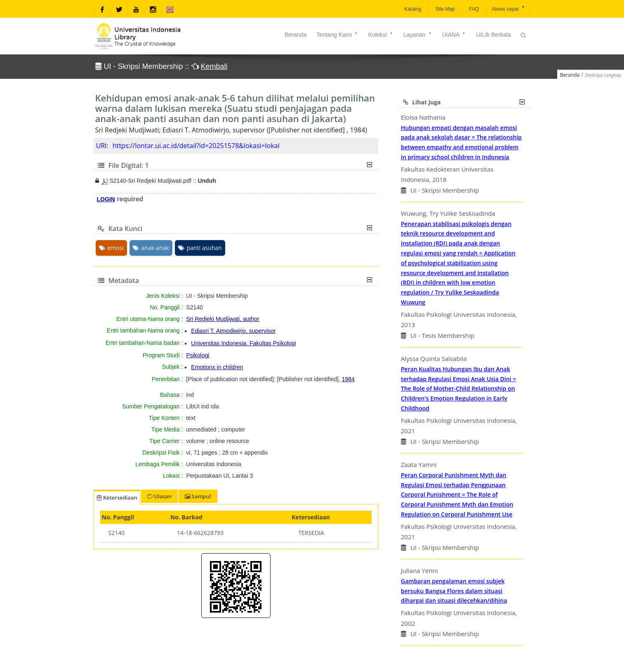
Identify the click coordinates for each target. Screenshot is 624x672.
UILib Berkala (493, 35)
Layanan (418, 35)
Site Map (444, 9)
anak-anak (151, 248)
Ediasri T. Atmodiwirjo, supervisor (233, 331)
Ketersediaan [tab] (117, 498)
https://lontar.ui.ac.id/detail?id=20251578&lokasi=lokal (196, 146)
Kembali (214, 66)
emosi (111, 248)
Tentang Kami (337, 35)
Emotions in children (217, 367)
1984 (348, 379)
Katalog (412, 9)
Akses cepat (508, 8)
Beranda (296, 35)
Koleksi (381, 35)
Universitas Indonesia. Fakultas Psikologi (243, 343)
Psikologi (198, 355)
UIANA (454, 35)
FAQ (473, 9)
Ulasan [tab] (159, 496)
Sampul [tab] (198, 496)
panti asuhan (200, 248)
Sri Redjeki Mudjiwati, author (223, 319)
